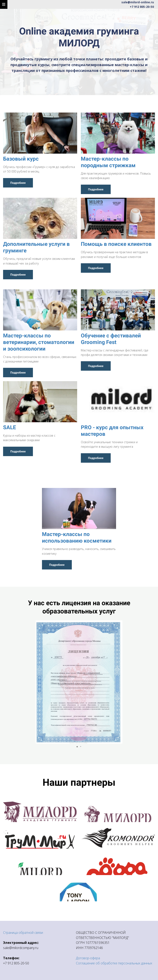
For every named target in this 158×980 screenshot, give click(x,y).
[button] (151, 682)
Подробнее (18, 183)
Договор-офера (88, 958)
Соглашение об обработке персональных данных (114, 963)
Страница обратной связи (23, 933)
